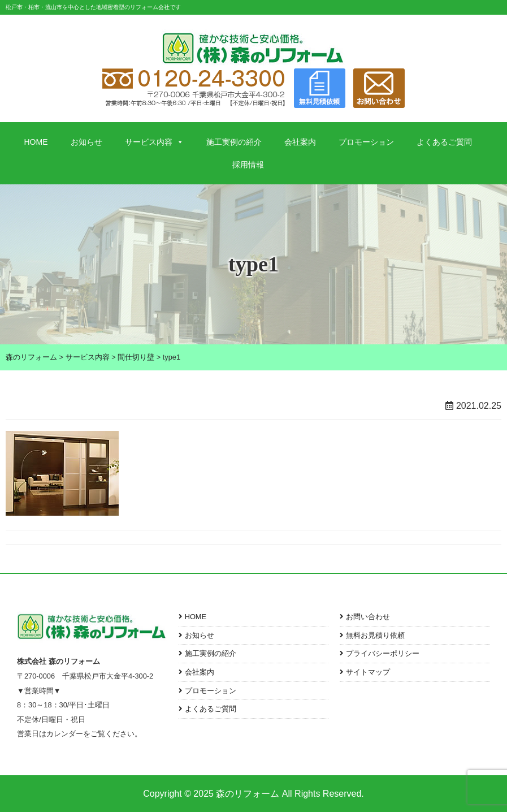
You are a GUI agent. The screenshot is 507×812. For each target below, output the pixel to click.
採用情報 (248, 165)
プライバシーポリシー (383, 653)
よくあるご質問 (444, 142)
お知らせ (86, 142)
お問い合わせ (368, 617)
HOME (36, 142)
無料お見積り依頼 (375, 635)
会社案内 (300, 142)
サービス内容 (154, 142)
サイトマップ (368, 672)
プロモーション (366, 142)
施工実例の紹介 (234, 142)
